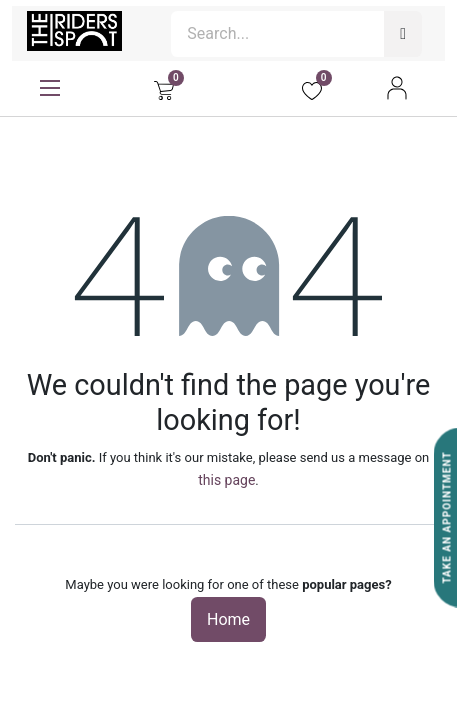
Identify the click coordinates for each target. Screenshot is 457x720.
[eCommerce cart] (164, 88)
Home (228, 619)
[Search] (403, 34)
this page (226, 480)
